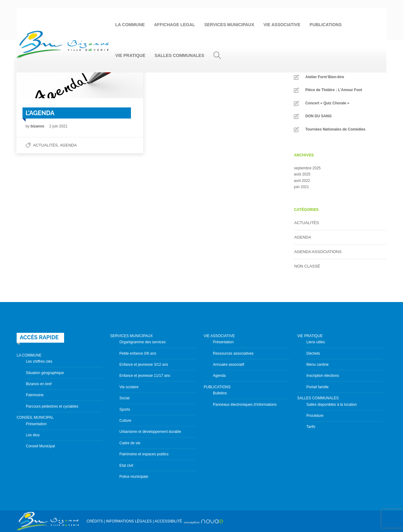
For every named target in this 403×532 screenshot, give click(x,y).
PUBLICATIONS (326, 25)
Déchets (313, 353)
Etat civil (126, 465)
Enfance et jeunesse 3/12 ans (144, 365)
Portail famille (318, 387)
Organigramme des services (143, 342)
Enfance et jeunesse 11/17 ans (145, 376)
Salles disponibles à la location (332, 405)
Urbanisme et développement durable (150, 432)
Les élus (33, 435)
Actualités (45, 145)
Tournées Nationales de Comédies (335, 129)
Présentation (36, 424)
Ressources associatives (233, 353)
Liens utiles (316, 342)
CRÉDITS (95, 521)
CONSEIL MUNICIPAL (35, 417)
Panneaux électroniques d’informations (245, 405)
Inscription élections (323, 376)
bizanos (38, 126)
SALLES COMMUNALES (179, 55)
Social (125, 398)
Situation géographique (45, 373)
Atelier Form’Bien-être (325, 77)
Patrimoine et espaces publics (144, 454)
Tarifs (311, 427)
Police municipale (134, 477)
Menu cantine (318, 365)
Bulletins (220, 393)
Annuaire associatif (228, 365)
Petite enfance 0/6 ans (138, 353)
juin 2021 (301, 187)
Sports (125, 409)
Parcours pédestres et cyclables (52, 406)
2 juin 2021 (58, 126)
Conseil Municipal (40, 446)
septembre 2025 (307, 168)
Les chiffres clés (39, 361)
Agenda (68, 145)
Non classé (307, 266)
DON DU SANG (318, 116)
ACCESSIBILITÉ (168, 521)
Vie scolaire (129, 387)
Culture (126, 421)
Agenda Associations (318, 252)
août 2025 (302, 174)
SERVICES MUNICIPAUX (229, 25)
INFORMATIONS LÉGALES (129, 521)
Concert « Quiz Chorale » (327, 103)
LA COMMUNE (130, 25)
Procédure (315, 416)
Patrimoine (35, 395)
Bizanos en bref (39, 384)
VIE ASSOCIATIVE (282, 25)
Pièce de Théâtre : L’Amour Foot (334, 90)
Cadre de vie (130, 443)
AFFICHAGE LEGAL (175, 25)
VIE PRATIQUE (130, 55)
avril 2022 (302, 181)
